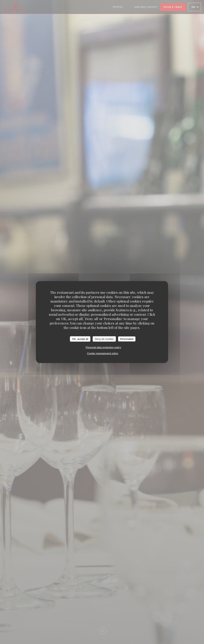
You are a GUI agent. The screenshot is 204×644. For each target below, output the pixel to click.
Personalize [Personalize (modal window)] (127, 339)
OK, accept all (80, 339)
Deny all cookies (104, 339)
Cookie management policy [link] (103, 353)
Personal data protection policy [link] (103, 347)
